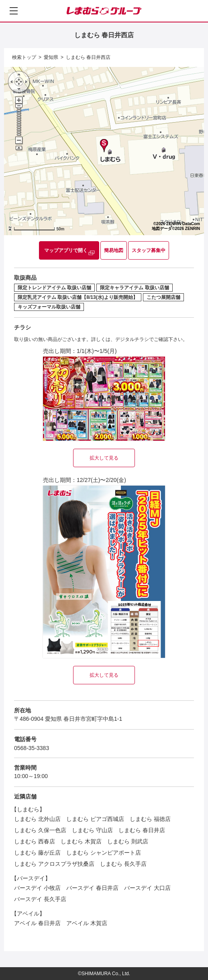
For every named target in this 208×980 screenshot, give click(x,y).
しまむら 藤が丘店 (37, 853)
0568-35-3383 (32, 748)
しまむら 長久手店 (123, 864)
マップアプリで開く (66, 250)
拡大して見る (104, 458)
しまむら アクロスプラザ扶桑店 (54, 864)
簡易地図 (114, 250)
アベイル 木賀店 (87, 923)
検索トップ (24, 57)
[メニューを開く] (14, 11)
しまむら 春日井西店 (88, 57)
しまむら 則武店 (128, 841)
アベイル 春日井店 (37, 923)
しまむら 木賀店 (81, 841)
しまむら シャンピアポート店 (104, 853)
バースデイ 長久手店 (40, 899)
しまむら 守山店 (92, 830)
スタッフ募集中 (149, 250)
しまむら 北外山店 (37, 819)
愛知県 (51, 57)
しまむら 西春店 (35, 841)
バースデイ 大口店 (147, 888)
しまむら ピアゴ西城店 (95, 819)
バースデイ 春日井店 (92, 888)
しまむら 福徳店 (150, 819)
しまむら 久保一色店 (40, 830)
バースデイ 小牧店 (37, 888)
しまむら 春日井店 (142, 830)
